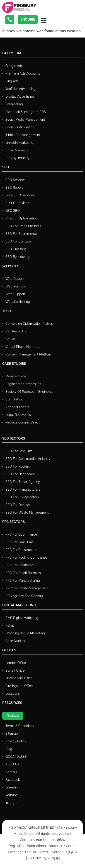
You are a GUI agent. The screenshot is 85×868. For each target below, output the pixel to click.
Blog (9, 749)
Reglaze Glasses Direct (23, 422)
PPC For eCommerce (21, 534)
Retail (10, 626)
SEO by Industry (18, 257)
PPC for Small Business (23, 573)
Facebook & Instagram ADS (26, 112)
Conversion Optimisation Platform (30, 324)
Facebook (13, 780)
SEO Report (14, 188)
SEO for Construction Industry (28, 459)
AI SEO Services (17, 203)
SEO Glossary (16, 249)
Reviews (13, 716)
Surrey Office (15, 670)
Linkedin (12, 787)
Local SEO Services (20, 195)
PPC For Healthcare (20, 565)
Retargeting (14, 104)
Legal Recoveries (18, 415)
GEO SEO (13, 211)
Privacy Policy (16, 741)
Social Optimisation (20, 127)
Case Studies (15, 641)
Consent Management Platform (29, 354)
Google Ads (14, 66)
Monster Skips (16, 376)
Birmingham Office (19, 686)
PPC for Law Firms (19, 542)
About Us (12, 764)
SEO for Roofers (18, 466)
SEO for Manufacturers (23, 489)
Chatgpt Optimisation (21, 218)
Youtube (12, 795)
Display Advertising (20, 96)
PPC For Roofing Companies (26, 557)
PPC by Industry (17, 158)
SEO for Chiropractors (22, 497)
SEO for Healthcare (20, 474)
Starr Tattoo (14, 399)
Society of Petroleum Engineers (29, 392)
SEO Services (15, 180)
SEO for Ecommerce (21, 234)
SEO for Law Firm (19, 451)
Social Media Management (25, 120)
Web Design (15, 279)
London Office (16, 663)
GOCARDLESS (16, 757)
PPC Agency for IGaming (24, 596)
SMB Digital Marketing (22, 618)
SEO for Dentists (18, 505)
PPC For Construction (21, 550)
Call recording (16, 331)
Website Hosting (18, 302)
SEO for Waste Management (27, 513)
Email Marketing (17, 150)
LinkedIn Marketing (19, 143)
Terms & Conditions (20, 726)
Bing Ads (12, 81)
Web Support (15, 294)
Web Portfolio (16, 286)
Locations (13, 694)
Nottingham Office (19, 678)
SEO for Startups (18, 241)
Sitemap (12, 734)
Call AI (10, 339)
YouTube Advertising (21, 89)
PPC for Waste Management (27, 588)
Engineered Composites (23, 384)
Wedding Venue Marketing (25, 633)
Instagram (13, 803)
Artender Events (17, 407)
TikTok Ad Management (23, 135)
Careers (11, 772)
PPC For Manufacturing (23, 581)
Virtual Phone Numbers (23, 347)
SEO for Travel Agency (23, 482)
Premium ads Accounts (23, 73)
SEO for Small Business (23, 226)
